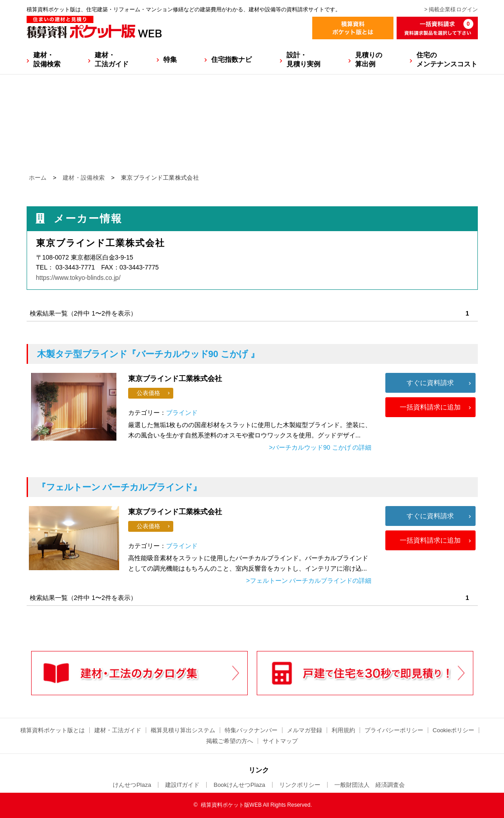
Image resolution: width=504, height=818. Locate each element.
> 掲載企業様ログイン (451, 9)
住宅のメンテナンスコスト (447, 59)
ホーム (38, 178)
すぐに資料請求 (430, 383)
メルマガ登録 (305, 730)
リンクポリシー (300, 785)
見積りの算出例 (369, 59)
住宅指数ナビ (231, 59)
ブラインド (182, 413)
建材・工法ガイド (112, 59)
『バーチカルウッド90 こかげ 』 (148, 354)
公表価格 (148, 393)
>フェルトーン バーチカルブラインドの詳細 (309, 581)
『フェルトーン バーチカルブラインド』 (120, 487)
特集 (170, 59)
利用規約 (343, 730)
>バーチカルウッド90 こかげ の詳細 (320, 447)
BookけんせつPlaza (239, 785)
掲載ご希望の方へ (230, 741)
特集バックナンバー (251, 730)
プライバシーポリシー (394, 730)
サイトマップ (280, 741)
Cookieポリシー (453, 730)
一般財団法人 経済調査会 (370, 785)
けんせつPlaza (132, 785)
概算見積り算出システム (183, 730)
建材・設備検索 (47, 59)
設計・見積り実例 (303, 59)
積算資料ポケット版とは (53, 730)
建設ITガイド (183, 785)
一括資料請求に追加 (430, 407)
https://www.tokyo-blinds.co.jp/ (79, 278)
